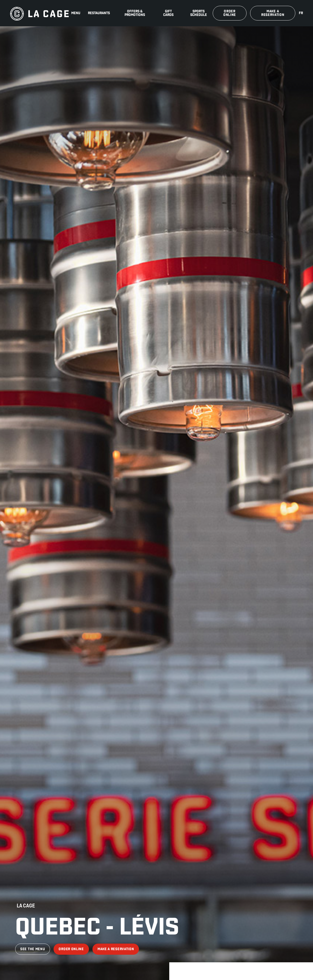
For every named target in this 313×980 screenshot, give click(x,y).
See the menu (33, 949)
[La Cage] (39, 13)
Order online (230, 13)
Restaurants (99, 13)
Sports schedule (199, 13)
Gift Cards (168, 13)
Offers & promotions (135, 13)
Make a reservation (273, 13)
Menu (76, 13)
